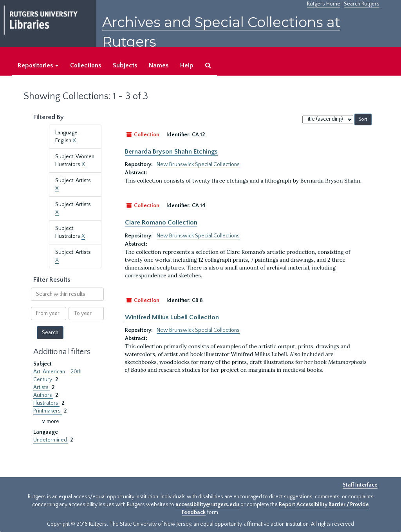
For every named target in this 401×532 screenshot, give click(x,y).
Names (159, 65)
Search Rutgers (362, 4)
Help (187, 65)
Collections (86, 65)
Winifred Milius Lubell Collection (172, 317)
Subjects (125, 65)
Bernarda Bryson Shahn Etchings (171, 152)
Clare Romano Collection (161, 223)
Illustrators (46, 403)
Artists (42, 387)
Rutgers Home (324, 4)
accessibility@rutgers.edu (207, 505)
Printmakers (48, 411)
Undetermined (51, 440)
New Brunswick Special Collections (198, 165)
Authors (43, 395)
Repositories (38, 65)
